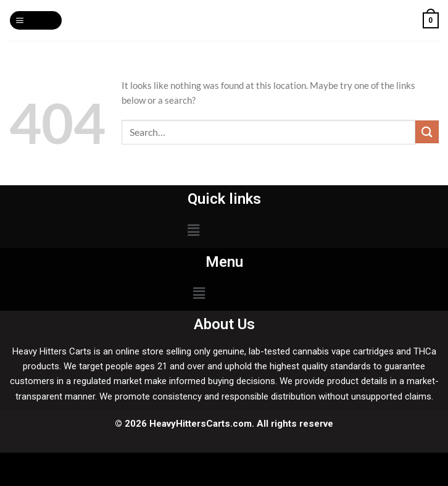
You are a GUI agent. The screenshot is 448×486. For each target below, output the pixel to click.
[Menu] (35, 21)
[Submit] (427, 132)
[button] (193, 230)
